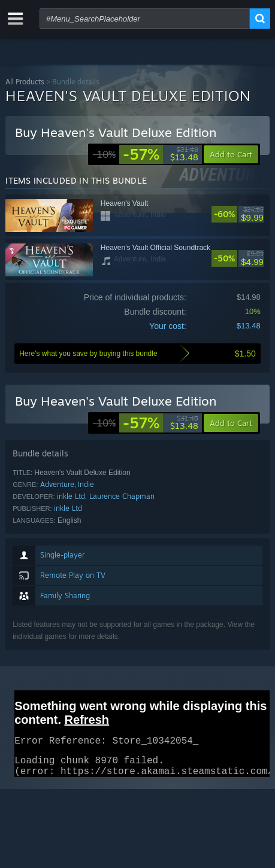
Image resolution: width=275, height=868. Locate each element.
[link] (146, 154)
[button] (231, 423)
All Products (25, 82)
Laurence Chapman (122, 496)
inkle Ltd (71, 496)
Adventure (57, 484)
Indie (86, 484)
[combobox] (145, 19)
